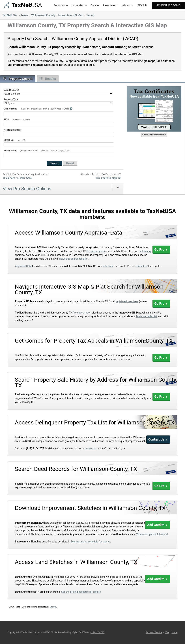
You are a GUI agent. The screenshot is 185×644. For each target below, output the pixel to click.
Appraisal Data (23, 266)
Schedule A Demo (168, 5)
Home (175, 632)
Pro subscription (96, 251)
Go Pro (161, 249)
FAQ (167, 632)
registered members (127, 301)
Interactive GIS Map (71, 15)
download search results (73, 259)
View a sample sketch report (152, 534)
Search (91, 15)
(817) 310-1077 (97, 632)
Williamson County (43, 15)
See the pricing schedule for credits (91, 542)
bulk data (108, 266)
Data (93, 5)
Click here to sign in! (108, 178)
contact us (141, 266)
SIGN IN (142, 5)
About (126, 5)
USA (10, 15)
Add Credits (158, 525)
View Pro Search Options (27, 189)
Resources (109, 5)
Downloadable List (146, 316)
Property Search (18, 79)
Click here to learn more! (18, 178)
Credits (53, 607)
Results (48, 79)
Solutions (59, 5)
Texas (24, 15)
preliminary (145, 251)
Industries (78, 5)
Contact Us (158, 439)
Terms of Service (154, 632)
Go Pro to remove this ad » (154, 135)
